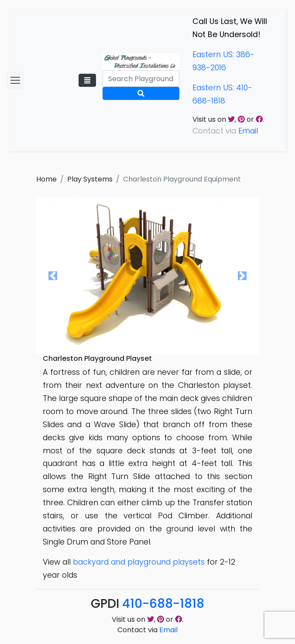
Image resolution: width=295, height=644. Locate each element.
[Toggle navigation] (87, 80)
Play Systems (90, 179)
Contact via (147, 630)
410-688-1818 (163, 604)
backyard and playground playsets (139, 562)
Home (46, 179)
